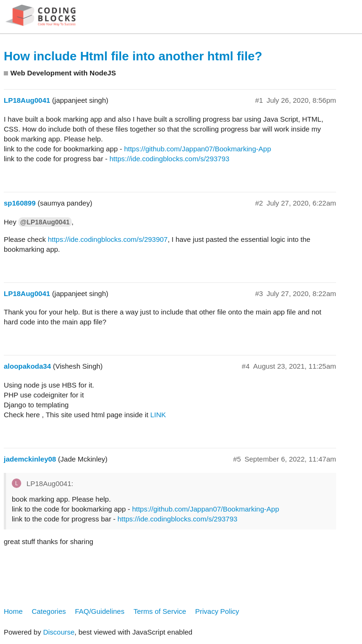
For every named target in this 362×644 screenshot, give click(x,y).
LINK (158, 415)
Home (13, 611)
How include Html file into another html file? (133, 56)
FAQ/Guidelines (100, 611)
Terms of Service (160, 611)
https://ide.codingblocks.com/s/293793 (169, 159)
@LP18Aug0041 (45, 222)
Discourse (59, 632)
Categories (49, 611)
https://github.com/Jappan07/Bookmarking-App (197, 149)
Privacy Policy (217, 611)
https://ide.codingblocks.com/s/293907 (107, 239)
